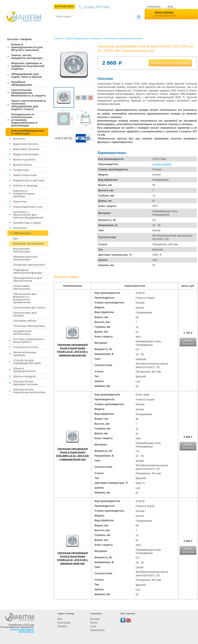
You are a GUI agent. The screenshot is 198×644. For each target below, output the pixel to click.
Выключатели (22, 165)
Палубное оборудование (22, 83)
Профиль (62, 626)
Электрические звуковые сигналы (25, 383)
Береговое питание (26, 149)
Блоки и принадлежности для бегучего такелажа (27, 47)
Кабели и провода (25, 185)
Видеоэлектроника (26, 154)
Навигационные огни (28, 207)
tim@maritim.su (26, 632)
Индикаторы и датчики (29, 180)
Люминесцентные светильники (25, 258)
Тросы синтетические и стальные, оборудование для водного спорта (28, 105)
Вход (170, 6)
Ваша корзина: (164, 12)
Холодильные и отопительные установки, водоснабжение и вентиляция (24, 120)
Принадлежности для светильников (27, 279)
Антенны (19, 139)
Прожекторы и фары (27, 223)
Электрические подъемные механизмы (29, 391)
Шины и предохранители (24, 370)
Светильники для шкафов (25, 314)
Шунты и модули (24, 376)
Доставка (74, 23)
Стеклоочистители (26, 347)
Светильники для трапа (29, 307)
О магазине (100, 23)
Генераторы (21, 170)
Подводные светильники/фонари (27, 271)
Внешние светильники (28, 243)
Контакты (60, 23)
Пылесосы (20, 228)
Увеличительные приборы (25, 354)
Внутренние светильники (22, 250)
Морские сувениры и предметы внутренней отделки (28, 66)
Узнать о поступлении (170, 63)
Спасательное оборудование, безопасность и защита (28, 93)
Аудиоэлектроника (26, 144)
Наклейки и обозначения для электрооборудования (28, 215)
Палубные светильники (29, 265)
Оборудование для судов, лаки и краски (27, 75)
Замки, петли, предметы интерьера (27, 56)
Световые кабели (25, 321)
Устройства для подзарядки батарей (27, 362)
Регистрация (154, 6)
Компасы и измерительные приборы (24, 193)
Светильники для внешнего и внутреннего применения (25, 298)
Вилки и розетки (24, 159)
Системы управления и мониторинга (29, 340)
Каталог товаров (19, 39)
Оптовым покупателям (124, 23)
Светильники (22, 233)
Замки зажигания (25, 175)
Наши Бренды (97, 630)
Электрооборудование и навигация (28, 132)
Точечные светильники (29, 326)
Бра (15, 238)
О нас (93, 626)
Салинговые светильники (22, 287)
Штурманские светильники (22, 332)
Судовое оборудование (22, 629)
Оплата (86, 23)
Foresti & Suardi (162, 164)
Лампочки (20, 201)
